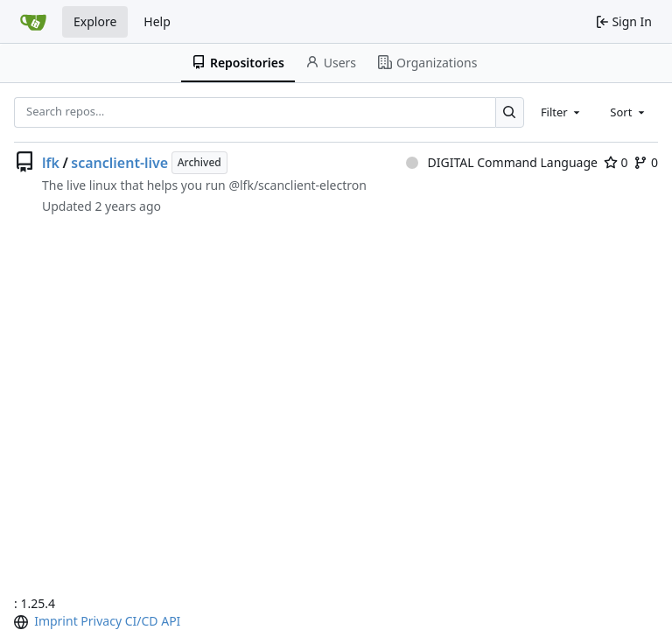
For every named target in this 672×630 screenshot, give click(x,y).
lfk (51, 163)
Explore (95, 21)
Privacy (101, 621)
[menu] (23, 622)
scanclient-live (119, 163)
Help (157, 21)
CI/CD (142, 621)
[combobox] (562, 112)
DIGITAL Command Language (502, 162)
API (171, 621)
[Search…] (510, 112)
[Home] (33, 22)
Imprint (56, 621)
